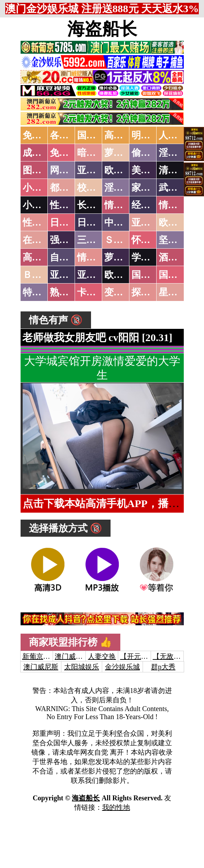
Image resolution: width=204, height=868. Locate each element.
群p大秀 (163, 667)
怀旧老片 (150, 240)
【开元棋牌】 (141, 656)
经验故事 (150, 205)
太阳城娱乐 (82, 667)
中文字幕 (123, 222)
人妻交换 (177, 135)
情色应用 (177, 205)
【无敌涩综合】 (177, 656)
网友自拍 (69, 170)
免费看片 (69, 153)
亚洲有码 (96, 275)
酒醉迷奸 (177, 257)
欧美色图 (123, 170)
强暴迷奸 (69, 240)
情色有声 (96, 257)
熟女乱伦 (69, 292)
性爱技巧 (69, 205)
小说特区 (41, 188)
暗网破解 (96, 153)
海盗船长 (102, 29)
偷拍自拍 (150, 153)
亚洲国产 (150, 222)
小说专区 (41, 205)
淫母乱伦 (177, 153)
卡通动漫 (96, 292)
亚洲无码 (69, 275)
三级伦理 (96, 240)
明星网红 (150, 135)
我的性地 (116, 807)
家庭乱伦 (150, 188)
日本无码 (69, 222)
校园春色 (96, 188)
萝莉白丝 (123, 257)
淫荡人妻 (123, 188)
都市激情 (69, 188)
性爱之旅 (41, 222)
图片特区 (41, 170)
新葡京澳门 (40, 656)
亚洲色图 (96, 170)
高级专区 (41, 257)
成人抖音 (41, 153)
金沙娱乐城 (122, 667)
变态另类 (123, 292)
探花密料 (150, 292)
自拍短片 (69, 257)
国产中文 (96, 135)
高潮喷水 (123, 135)
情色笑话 (123, 205)
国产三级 (177, 275)
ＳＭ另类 (123, 240)
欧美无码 (123, 275)
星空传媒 (177, 292)
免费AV (38, 135)
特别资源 (41, 292)
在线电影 (41, 240)
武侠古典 (177, 188)
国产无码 (150, 275)
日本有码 (96, 222)
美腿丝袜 (150, 170)
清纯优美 (177, 170)
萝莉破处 (123, 153)
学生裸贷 (150, 257)
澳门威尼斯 (72, 656)
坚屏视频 (177, 240)
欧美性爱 (177, 222)
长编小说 (96, 205)
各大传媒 (69, 135)
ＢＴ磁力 (41, 275)
